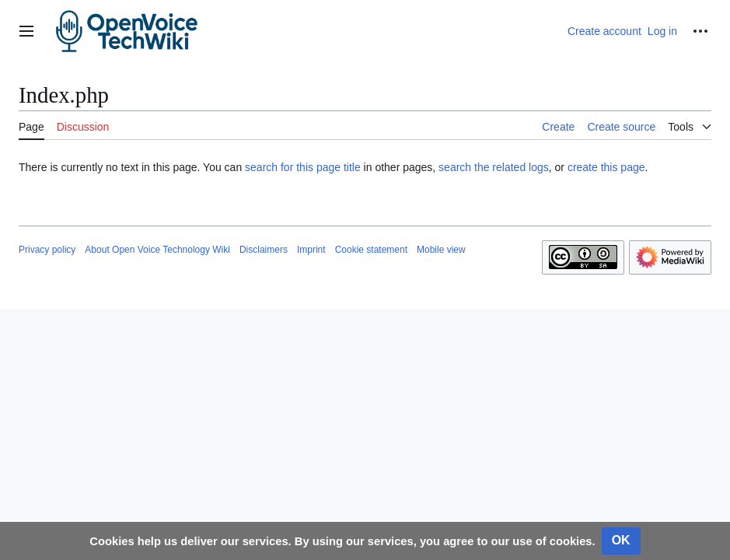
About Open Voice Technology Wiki (157, 250)
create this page (606, 167)
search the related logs (494, 167)
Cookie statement (371, 250)
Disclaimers (264, 250)
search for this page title (303, 167)
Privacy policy (47, 250)
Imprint (311, 250)
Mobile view (441, 250)
